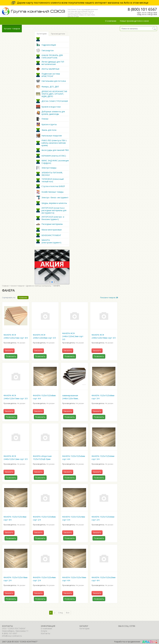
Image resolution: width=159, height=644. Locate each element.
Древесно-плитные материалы (39, 286)
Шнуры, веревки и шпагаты (54, 203)
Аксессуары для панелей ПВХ (55, 150)
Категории (42, 34)
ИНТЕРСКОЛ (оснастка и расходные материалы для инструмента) (54, 210)
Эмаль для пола (49, 130)
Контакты (28, 29)
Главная (5, 286)
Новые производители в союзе (134, 21)
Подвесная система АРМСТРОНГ (51, 75)
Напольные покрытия (52, 136)
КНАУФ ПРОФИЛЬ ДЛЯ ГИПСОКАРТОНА (52, 57)
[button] (50, 282)
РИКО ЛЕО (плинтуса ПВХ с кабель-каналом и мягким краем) (54, 143)
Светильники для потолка (54, 81)
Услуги (44, 631)
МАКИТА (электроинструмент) (51, 241)
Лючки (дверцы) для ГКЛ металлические (53, 63)
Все (68, 613)
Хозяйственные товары (52, 192)
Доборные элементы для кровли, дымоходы (53, 113)
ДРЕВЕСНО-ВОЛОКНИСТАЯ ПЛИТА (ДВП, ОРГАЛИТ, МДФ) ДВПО (54, 94)
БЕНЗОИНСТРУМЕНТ (51, 235)
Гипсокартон (48, 51)
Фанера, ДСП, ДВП (50, 87)
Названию (23, 298)
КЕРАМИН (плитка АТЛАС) (54, 156)
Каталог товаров (12, 29)
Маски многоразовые (52, 230)
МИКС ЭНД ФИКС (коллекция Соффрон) (55, 162)
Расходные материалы (52, 224)
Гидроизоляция (49, 45)
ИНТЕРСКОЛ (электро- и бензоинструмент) (53, 218)
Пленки (45, 119)
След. (61, 613)
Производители (58, 34)
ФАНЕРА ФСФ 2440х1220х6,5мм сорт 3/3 (73, 336)
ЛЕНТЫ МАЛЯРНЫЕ (50, 69)
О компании (111, 21)
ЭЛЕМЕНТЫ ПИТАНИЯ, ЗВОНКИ (52, 174)
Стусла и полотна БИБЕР (53, 186)
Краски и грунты (49, 124)
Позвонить (11, 356)
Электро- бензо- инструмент (55, 198)
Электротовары (49, 168)
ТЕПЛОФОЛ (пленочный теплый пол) (53, 180)
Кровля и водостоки (51, 107)
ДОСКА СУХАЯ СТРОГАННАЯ (55, 101)
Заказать (9, 351)
